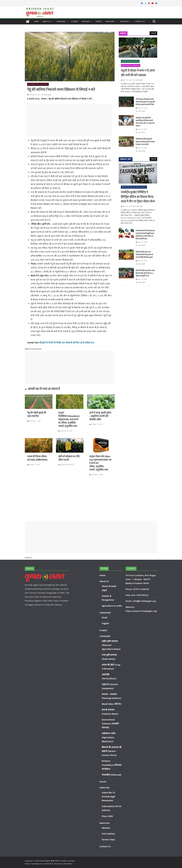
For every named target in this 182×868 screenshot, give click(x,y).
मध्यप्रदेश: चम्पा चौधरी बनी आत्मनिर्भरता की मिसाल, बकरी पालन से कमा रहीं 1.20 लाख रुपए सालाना (145, 122)
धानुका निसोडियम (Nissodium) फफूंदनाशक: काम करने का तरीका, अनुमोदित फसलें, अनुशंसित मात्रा (69, 419)
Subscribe (110, 21)
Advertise (125, 21)
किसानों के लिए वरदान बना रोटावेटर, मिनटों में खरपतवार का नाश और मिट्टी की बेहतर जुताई (144, 255)
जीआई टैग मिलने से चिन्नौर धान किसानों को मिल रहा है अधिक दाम (65, 343)
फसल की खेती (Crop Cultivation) (38, 84)
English (106, 623)
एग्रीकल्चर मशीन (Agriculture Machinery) (134, 187)
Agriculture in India (112, 606)
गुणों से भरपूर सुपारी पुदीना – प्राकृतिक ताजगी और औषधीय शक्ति (100, 416)
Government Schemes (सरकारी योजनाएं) (110, 724)
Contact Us (140, 21)
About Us (46, 21)
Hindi (105, 618)
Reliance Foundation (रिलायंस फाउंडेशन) (112, 765)
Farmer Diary (109, 840)
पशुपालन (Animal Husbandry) (131, 65)
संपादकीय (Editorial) (112, 775)
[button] (52, 22)
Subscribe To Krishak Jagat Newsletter (109, 797)
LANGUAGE (61, 21)
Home (36, 21)
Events (99, 21)
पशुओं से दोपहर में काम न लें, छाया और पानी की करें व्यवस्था (138, 73)
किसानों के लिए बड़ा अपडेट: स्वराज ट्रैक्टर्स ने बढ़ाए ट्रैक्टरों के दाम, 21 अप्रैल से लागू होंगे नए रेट (145, 273)
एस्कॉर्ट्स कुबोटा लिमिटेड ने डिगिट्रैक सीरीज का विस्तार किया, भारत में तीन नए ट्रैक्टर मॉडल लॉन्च (138, 197)
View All (153, 33)
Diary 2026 (107, 816)
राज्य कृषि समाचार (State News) (130, 61)
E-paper (75, 21)
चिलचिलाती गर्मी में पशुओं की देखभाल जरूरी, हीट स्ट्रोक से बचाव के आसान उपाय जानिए (145, 142)
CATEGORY (86, 21)
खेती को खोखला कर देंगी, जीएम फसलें (69, 458)
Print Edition (108, 834)
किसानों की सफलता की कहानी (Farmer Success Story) (112, 751)
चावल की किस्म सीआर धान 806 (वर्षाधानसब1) (37, 458)
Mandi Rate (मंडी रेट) (112, 704)
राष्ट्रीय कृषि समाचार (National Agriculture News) (111, 645)
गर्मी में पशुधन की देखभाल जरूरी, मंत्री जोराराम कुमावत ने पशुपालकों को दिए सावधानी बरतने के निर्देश (145, 102)
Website (106, 828)
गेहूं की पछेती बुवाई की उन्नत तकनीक (37, 414)
